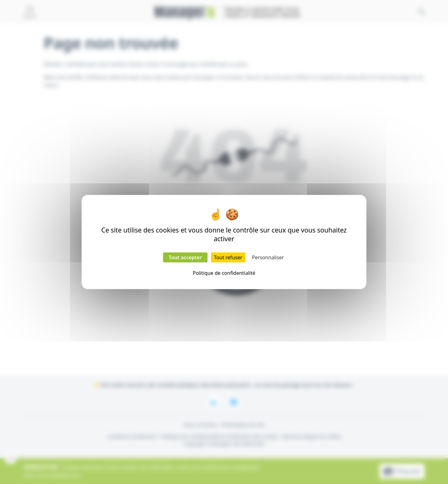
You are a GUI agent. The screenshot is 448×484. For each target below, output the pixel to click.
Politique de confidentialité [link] (224, 273)
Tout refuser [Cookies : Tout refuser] (228, 257)
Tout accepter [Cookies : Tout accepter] (185, 257)
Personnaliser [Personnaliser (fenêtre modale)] (268, 257)
